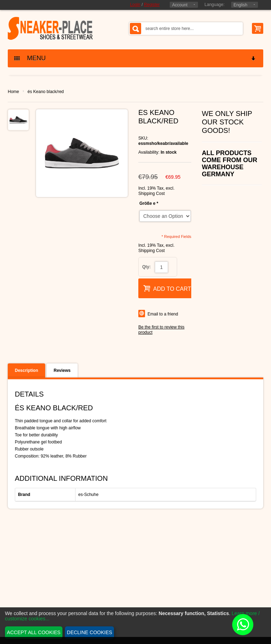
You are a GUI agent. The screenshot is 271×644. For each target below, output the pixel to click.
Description (26, 370)
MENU (135, 58)
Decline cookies (90, 632)
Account (180, 5)
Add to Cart (167, 288)
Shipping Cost (152, 194)
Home (13, 92)
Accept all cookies (34, 632)
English (240, 5)
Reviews (62, 370)
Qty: (146, 267)
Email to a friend (163, 314)
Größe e (149, 203)
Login (135, 5)
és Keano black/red (46, 92)
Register (152, 5)
